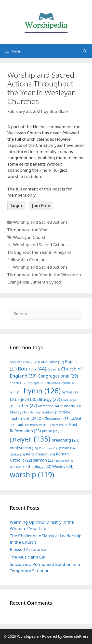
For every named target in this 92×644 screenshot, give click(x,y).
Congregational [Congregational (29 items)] (58, 376)
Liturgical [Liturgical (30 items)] (24, 399)
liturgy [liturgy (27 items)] (49, 399)
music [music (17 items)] (53, 412)
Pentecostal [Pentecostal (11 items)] (58, 425)
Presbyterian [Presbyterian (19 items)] (24, 448)
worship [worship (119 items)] (32, 475)
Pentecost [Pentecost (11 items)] (39, 425)
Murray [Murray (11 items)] (37, 412)
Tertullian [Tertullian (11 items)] (18, 467)
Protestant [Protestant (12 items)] (49, 448)
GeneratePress (76, 636)
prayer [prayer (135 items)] (30, 439)
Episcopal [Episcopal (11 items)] (36, 383)
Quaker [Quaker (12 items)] (17, 454)
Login (16, 206)
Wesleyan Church (30, 237)
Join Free (41, 206)
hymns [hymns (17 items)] (71, 392)
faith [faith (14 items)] (16, 392)
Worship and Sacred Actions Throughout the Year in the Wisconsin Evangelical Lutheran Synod (44, 274)
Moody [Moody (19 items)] (19, 412)
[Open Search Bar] (85, 51)
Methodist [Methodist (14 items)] (48, 406)
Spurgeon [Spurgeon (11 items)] (64, 461)
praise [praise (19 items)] (51, 431)
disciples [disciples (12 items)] (18, 383)
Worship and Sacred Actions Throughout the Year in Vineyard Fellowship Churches (39, 252)
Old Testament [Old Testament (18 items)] (54, 418)
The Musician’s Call (28, 557)
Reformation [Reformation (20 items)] (40, 454)
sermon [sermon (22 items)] (44, 460)
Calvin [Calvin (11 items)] (54, 370)
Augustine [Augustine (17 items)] (53, 362)
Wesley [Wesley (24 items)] (63, 466)
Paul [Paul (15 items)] (23, 425)
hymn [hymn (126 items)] (42, 391)
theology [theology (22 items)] (39, 466)
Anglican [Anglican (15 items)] (19, 362)
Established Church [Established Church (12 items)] (60, 383)
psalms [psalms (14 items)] (67, 448)
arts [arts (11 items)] (35, 362)
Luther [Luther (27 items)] (26, 406)
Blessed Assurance (28, 549)
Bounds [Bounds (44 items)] (32, 369)
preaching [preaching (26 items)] (66, 440)
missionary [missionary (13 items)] (70, 406)
